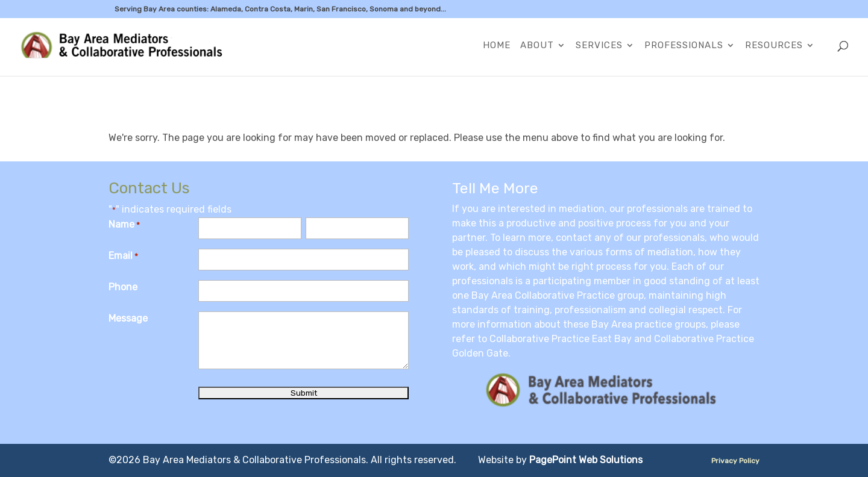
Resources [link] (774, 46)
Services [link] (599, 46)
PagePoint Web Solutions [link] (586, 460)
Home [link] (497, 46)
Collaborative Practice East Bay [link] (561, 339)
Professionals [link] (684, 46)
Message (128, 318)
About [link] (537, 46)
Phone (123, 287)
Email (123, 257)
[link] (124, 46)
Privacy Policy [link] (735, 461)
